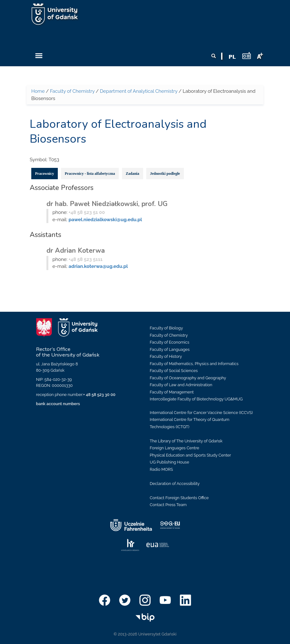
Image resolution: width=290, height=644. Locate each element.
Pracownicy (45, 174)
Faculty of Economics (169, 342)
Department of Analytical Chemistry (139, 91)
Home (38, 91)
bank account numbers (58, 404)
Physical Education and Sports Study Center (190, 455)
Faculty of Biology (166, 328)
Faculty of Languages (170, 349)
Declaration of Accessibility (175, 484)
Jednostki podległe (165, 174)
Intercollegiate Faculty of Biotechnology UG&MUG (196, 399)
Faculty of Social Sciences (174, 371)
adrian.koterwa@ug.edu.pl (98, 266)
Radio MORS (161, 469)
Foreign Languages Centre (174, 448)
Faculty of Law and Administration (181, 385)
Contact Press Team (168, 505)
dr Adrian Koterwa (76, 251)
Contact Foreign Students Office (179, 498)
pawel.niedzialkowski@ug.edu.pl (105, 220)
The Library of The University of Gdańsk (186, 441)
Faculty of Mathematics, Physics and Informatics (194, 364)
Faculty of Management (172, 392)
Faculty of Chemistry (72, 91)
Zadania (133, 174)
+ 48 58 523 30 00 (99, 395)
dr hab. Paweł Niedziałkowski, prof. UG (107, 204)
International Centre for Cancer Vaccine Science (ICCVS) (201, 413)
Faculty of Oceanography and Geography (188, 378)
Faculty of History (166, 356)
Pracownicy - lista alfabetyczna (90, 174)
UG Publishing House (169, 462)
